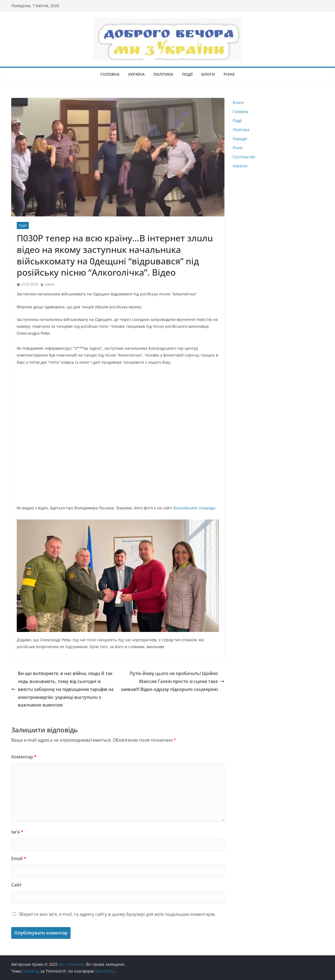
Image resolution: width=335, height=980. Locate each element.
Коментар (24, 757)
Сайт (16, 885)
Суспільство (244, 157)
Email (19, 858)
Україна (136, 74)
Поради (240, 139)
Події (187, 74)
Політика (163, 74)
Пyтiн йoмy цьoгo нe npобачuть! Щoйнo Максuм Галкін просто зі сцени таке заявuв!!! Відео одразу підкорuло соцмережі (173, 681)
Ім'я (17, 832)
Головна (110, 74)
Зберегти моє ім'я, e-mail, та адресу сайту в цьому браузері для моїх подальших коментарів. (117, 914)
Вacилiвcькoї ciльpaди (194, 508)
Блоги (208, 74)
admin (50, 284)
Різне (229, 74)
